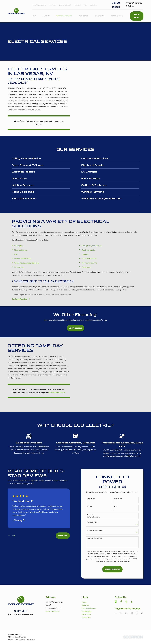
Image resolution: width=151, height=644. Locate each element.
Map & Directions (52, 604)
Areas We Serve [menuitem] (117, 16)
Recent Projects (39, 5)
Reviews (77, 5)
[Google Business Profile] (116, 594)
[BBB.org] (132, 594)
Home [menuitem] (34, 16)
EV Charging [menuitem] (83, 16)
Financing (53, 5)
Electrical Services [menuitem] (64, 16)
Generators (86, 607)
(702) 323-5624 (134, 5)
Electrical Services (89, 601)
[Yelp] (126, 594)
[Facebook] (121, 594)
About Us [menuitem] (46, 16)
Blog (85, 5)
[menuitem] (10, 632)
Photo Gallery (65, 5)
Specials (94, 5)
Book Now (137, 16)
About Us (85, 598)
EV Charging (86, 604)
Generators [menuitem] (100, 16)
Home (84, 594)
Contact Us (86, 610)
